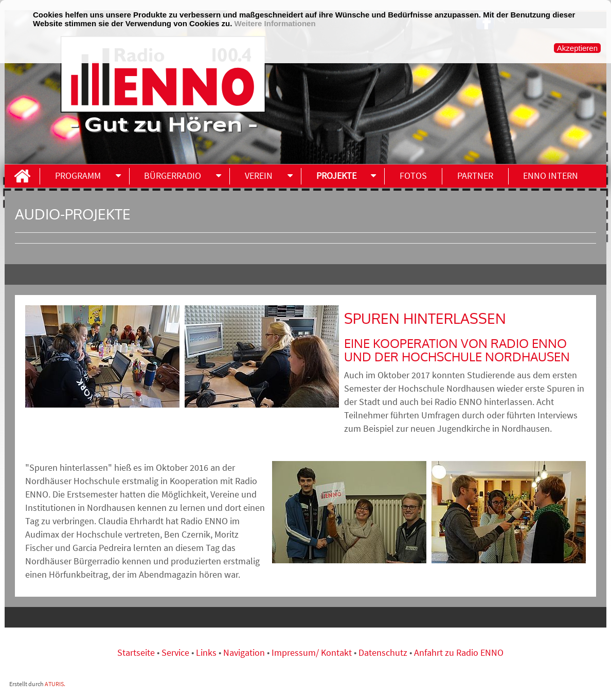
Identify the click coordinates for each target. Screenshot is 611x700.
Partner (475, 176)
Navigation (245, 652)
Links (207, 652)
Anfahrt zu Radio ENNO (459, 652)
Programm (78, 176)
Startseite (137, 652)
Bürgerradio (173, 176)
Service (175, 652)
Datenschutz (383, 652)
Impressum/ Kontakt (312, 652)
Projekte (336, 176)
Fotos (413, 176)
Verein (259, 176)
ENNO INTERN (551, 176)
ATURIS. (55, 684)
